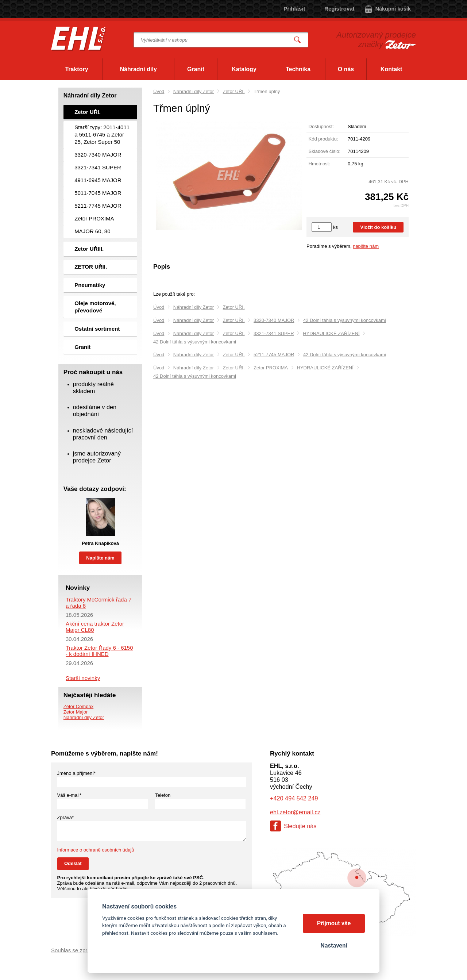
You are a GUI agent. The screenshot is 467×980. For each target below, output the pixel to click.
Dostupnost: (321, 126)
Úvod (159, 91)
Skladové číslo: (325, 151)
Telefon (163, 795)
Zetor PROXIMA (271, 368)
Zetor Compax (78, 706)
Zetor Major (76, 712)
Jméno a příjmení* (77, 773)
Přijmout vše (334, 923)
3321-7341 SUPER (274, 333)
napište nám (366, 246)
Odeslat (73, 863)
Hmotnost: (319, 164)
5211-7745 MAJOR (274, 355)
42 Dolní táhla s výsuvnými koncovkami (345, 320)
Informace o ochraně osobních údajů (96, 850)
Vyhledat (298, 40)
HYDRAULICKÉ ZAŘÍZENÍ (331, 333)
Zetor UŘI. (234, 91)
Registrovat (339, 9)
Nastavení (334, 946)
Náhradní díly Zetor (194, 91)
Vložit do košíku (378, 227)
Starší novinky (83, 678)
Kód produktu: (323, 139)
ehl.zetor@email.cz (295, 812)
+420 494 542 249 (294, 798)
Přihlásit (294, 9)
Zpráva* (66, 817)
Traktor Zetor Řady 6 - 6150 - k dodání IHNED (99, 651)
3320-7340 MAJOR (274, 320)
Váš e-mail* (69, 795)
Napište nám (100, 558)
